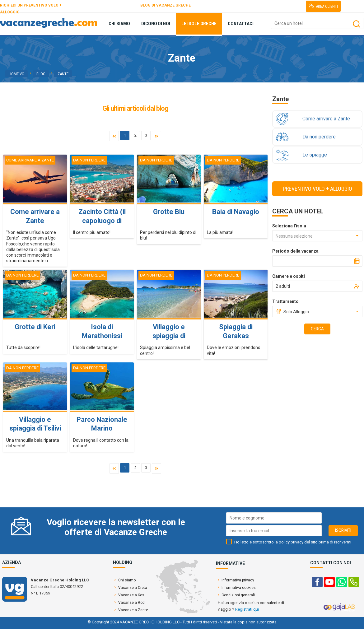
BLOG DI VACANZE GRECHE (166, 5)
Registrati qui (247, 609)
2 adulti (283, 286)
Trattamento (285, 301)
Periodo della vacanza (295, 251)
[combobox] (317, 236)
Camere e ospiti (289, 276)
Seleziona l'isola (289, 226)
